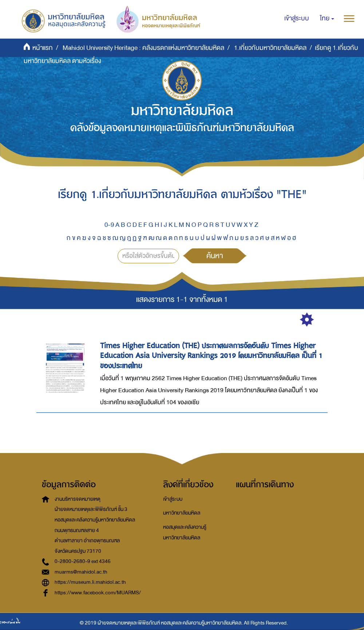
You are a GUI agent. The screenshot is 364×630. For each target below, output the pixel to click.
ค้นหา (215, 256)
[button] (327, 19)
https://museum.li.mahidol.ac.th (90, 582)
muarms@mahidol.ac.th (81, 572)
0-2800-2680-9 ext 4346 (83, 561)
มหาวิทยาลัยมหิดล (182, 513)
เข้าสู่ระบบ (173, 499)
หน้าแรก (43, 48)
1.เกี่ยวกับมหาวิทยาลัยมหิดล (270, 48)
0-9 (109, 225)
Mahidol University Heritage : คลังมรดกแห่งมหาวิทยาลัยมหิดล (143, 48)
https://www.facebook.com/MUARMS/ (98, 593)
